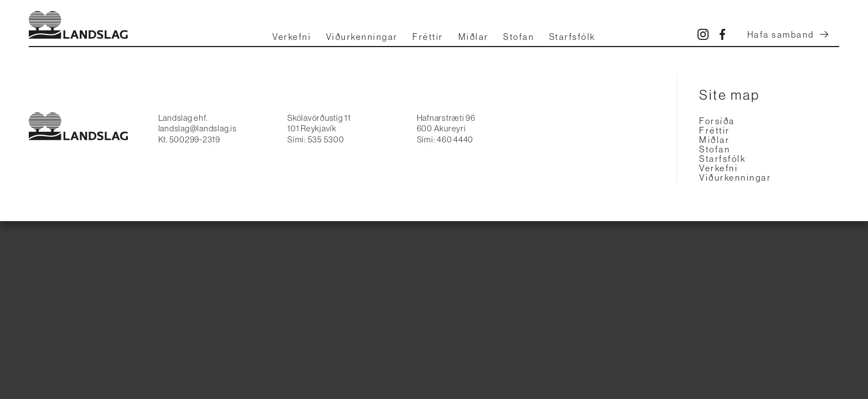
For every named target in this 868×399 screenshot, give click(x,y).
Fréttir (428, 37)
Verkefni (292, 37)
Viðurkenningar (362, 37)
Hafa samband (788, 35)
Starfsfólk (572, 37)
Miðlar (474, 37)
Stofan (519, 37)
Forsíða (717, 121)
